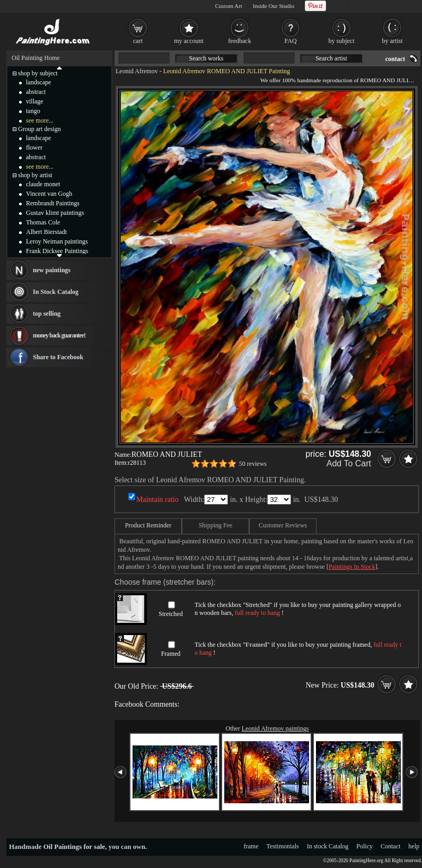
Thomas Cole (43, 222)
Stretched (170, 614)
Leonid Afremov (137, 71)
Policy (364, 846)
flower (34, 147)
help (414, 846)
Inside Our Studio (274, 6)
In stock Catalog (328, 846)
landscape (38, 82)
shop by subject (38, 73)
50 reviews (253, 464)
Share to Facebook (58, 357)
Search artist (331, 58)
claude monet (43, 184)
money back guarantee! (59, 335)
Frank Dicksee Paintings (57, 251)
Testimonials (283, 846)
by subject (342, 41)
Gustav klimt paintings (55, 213)
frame (251, 846)
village (35, 101)
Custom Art (229, 6)
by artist (393, 41)
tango (33, 111)
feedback (239, 41)
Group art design (39, 129)
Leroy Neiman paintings (57, 241)
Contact (390, 846)
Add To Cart (349, 463)
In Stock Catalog (56, 292)
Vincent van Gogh (49, 194)
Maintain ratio (157, 500)
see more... (40, 120)
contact (395, 59)
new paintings (52, 270)
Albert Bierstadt (46, 232)
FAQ (290, 41)
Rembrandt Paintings (53, 203)
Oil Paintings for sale (74, 847)
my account (189, 41)
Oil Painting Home (36, 58)
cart (138, 41)
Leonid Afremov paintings (275, 728)
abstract (36, 92)
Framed (171, 654)
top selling (47, 314)
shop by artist (35, 175)
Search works (206, 58)
